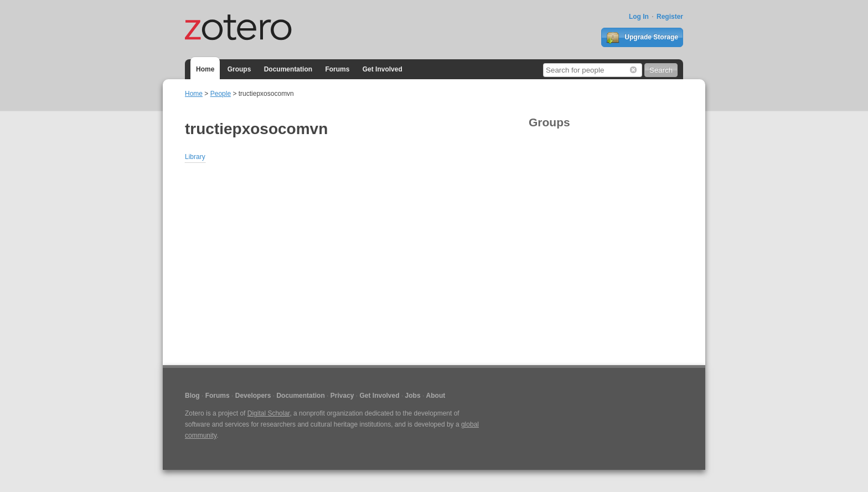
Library (195, 157)
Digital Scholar (269, 413)
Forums (337, 69)
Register (670, 17)
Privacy (342, 396)
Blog (192, 396)
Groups (239, 69)
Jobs (413, 396)
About (436, 396)
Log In (639, 17)
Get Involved (383, 69)
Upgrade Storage (642, 38)
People (221, 94)
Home (205, 69)
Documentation (288, 69)
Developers (253, 396)
